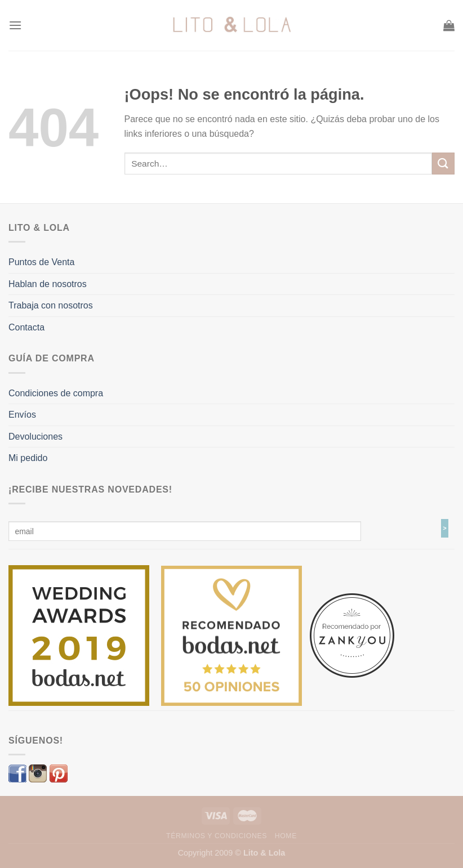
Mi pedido (28, 458)
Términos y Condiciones (217, 836)
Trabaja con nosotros (51, 305)
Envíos (22, 415)
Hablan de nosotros (48, 284)
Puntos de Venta (41, 262)
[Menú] (15, 25)
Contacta (26, 327)
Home (286, 836)
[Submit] (443, 164)
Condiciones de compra (56, 393)
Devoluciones (35, 437)
